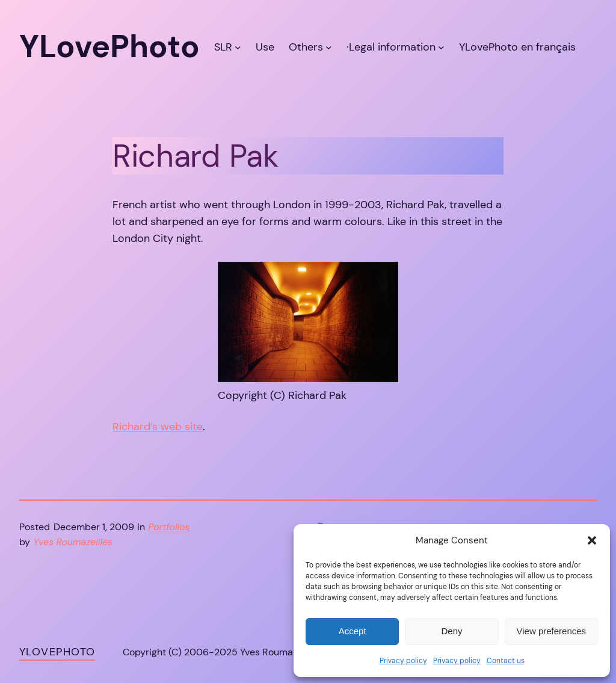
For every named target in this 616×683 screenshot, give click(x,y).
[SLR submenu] (238, 47)
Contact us (506, 661)
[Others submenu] (329, 47)
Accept (353, 631)
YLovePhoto (57, 652)
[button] (592, 540)
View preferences (552, 631)
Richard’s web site (158, 427)
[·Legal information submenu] (441, 47)
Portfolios (169, 527)
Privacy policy (403, 661)
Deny (451, 631)
